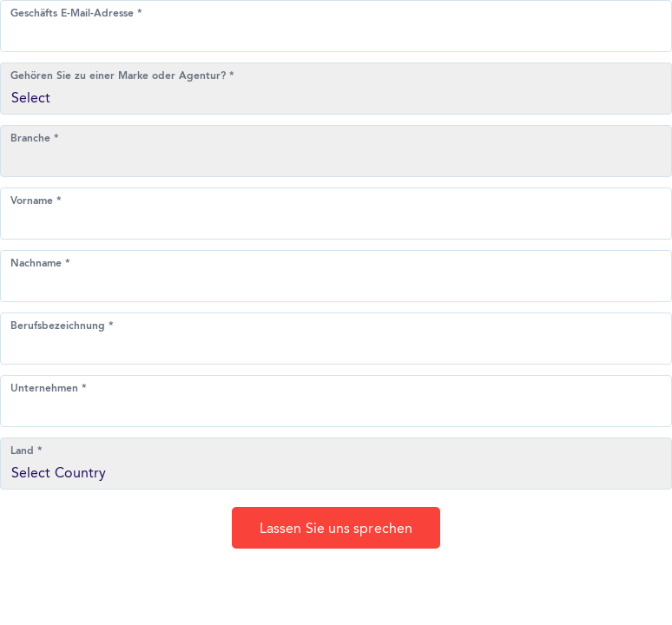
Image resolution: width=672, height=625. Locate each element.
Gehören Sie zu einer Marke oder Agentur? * (122, 76)
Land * (26, 451)
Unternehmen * (49, 389)
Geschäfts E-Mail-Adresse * (76, 14)
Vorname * (36, 201)
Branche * (35, 139)
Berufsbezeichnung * (62, 326)
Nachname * (40, 264)
